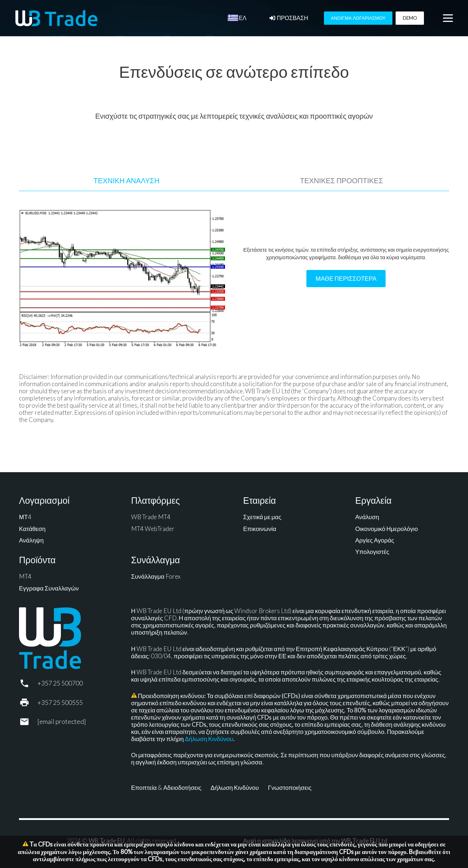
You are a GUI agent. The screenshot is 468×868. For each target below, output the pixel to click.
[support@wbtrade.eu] (28, 722)
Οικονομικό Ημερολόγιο (386, 529)
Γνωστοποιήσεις (290, 788)
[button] (448, 18)
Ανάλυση (367, 517)
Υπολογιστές (372, 552)
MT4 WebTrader (153, 529)
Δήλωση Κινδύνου (209, 739)
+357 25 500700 (60, 683)
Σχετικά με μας (262, 517)
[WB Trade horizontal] (57, 18)
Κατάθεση (32, 529)
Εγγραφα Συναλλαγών (49, 588)
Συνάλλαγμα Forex (156, 576)
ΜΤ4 (25, 517)
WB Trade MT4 (151, 517)
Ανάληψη (31, 540)
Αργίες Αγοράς (375, 540)
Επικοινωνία (260, 529)
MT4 (25, 576)
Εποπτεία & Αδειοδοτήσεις (166, 788)
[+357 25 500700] (28, 683)
